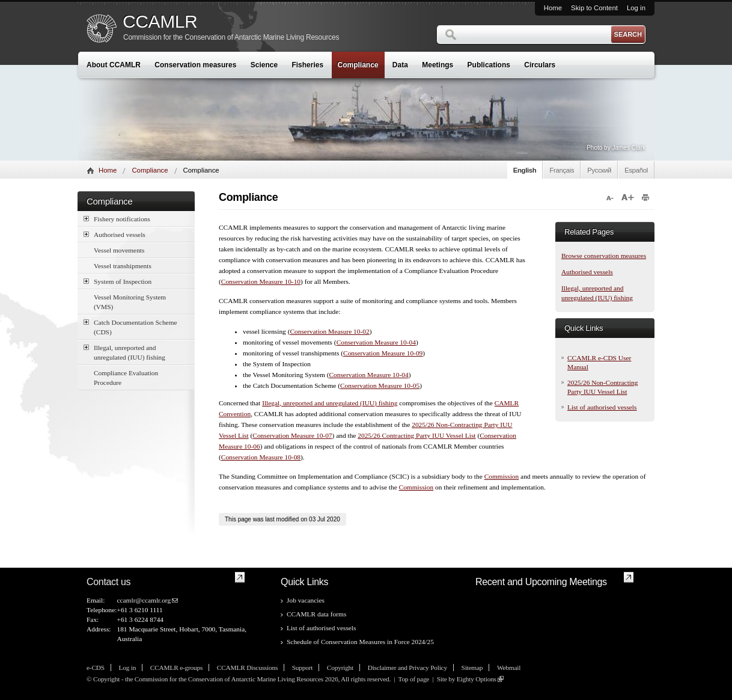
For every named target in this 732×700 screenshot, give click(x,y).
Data (400, 65)
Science (264, 65)
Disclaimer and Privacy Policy (407, 668)
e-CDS (96, 668)
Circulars (540, 65)
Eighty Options (477, 679)
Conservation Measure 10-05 (380, 385)
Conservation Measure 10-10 (261, 281)
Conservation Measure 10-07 (292, 435)
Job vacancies (306, 600)
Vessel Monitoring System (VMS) (130, 302)
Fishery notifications (117, 219)
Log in (636, 8)
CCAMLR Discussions (247, 668)
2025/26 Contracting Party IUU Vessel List (416, 435)
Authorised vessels (114, 234)
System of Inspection (117, 281)
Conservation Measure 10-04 (376, 342)
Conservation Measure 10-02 (329, 331)
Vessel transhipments (123, 266)
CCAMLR (160, 22)
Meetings (438, 65)
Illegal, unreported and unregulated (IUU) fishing (124, 352)
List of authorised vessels (602, 407)
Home (553, 8)
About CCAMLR (114, 65)
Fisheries (307, 65)
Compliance (358, 65)
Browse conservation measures (604, 256)
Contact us (108, 582)
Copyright (340, 668)
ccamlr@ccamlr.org (144, 600)
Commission (502, 476)
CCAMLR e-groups (176, 668)
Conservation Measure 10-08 (261, 457)
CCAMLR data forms (316, 614)
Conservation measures (195, 65)
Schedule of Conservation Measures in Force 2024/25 (360, 642)
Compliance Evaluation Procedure (126, 378)
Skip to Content (594, 8)
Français (562, 170)
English (525, 170)
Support (302, 668)
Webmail (509, 668)
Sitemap (472, 668)
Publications (489, 65)
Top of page (413, 679)
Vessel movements (119, 250)
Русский (599, 170)
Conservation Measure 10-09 (383, 353)
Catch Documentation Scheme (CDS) (130, 327)
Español (636, 170)
